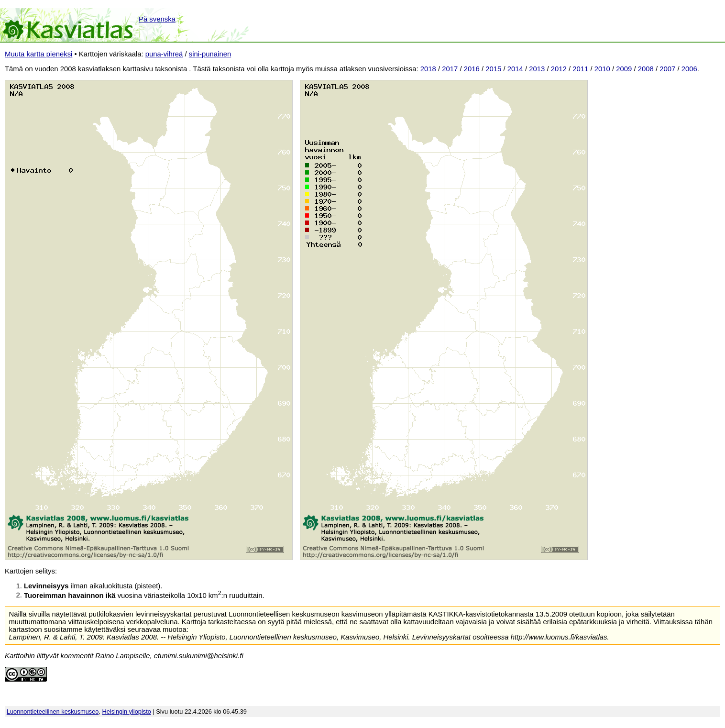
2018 (428, 69)
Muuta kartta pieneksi (38, 54)
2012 (559, 69)
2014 (515, 69)
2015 (493, 69)
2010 (602, 69)
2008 (646, 69)
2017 (450, 69)
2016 (472, 69)
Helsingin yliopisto (127, 711)
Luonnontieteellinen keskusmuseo (53, 711)
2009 (624, 69)
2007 (667, 69)
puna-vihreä (164, 54)
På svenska (157, 19)
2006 (689, 69)
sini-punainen (210, 54)
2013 (537, 69)
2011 (580, 69)
